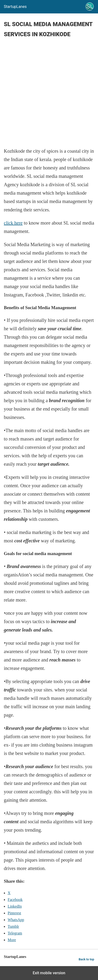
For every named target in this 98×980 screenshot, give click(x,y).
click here (13, 223)
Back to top (86, 959)
